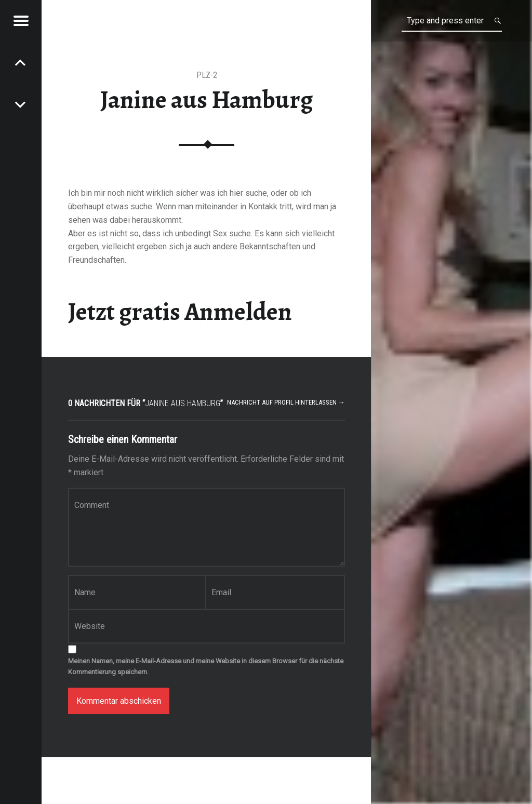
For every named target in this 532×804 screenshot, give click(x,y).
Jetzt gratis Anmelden (180, 312)
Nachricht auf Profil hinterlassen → (286, 402)
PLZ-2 (207, 75)
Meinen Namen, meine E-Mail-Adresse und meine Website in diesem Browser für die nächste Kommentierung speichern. (206, 666)
